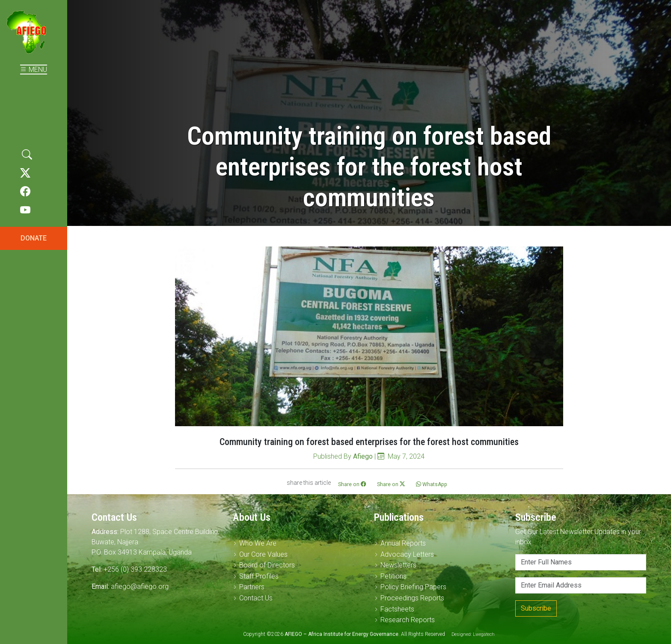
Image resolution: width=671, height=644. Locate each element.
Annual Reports (403, 543)
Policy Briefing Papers (413, 587)
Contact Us (256, 598)
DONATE (34, 238)
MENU (34, 70)
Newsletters (398, 565)
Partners (252, 587)
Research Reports (408, 620)
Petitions (393, 576)
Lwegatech (484, 634)
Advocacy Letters (407, 554)
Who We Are (258, 543)
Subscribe (536, 608)
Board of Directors (267, 565)
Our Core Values (263, 554)
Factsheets (397, 609)
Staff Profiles (259, 576)
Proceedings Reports (412, 598)
